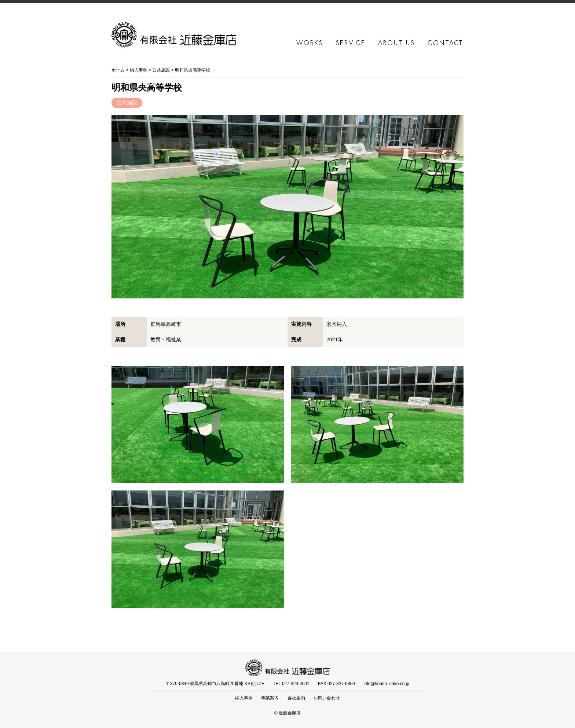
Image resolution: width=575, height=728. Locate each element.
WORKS (310, 43)
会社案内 (296, 698)
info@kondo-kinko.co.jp (386, 684)
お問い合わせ (327, 698)
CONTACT (446, 43)
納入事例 (139, 70)
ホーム (118, 70)
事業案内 (270, 698)
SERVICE (351, 43)
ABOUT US (397, 43)
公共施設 (161, 70)
